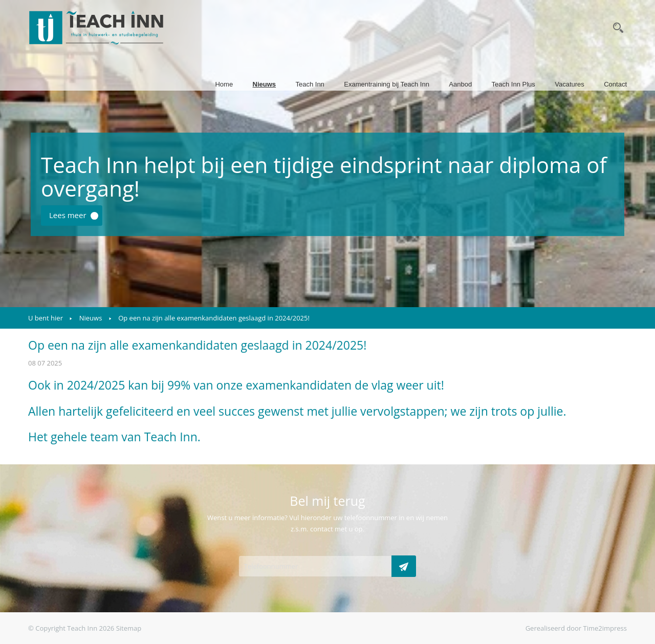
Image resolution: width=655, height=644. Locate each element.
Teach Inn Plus (514, 84)
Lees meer (68, 215)
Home (224, 84)
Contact (615, 84)
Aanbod (460, 84)
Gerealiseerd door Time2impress (576, 628)
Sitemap (129, 628)
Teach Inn (310, 84)
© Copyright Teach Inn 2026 (71, 628)
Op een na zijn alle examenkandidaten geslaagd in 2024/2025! (214, 318)
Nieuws (265, 84)
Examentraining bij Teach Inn (387, 84)
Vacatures (570, 84)
